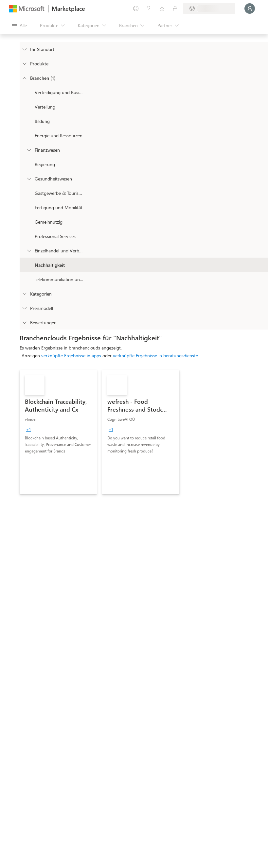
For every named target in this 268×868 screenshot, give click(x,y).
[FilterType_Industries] (24, 78)
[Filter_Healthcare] (29, 179)
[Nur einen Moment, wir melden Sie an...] (250, 9)
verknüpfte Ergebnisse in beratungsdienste (155, 356)
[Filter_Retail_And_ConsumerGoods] (29, 250)
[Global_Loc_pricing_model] (24, 308)
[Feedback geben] (136, 9)
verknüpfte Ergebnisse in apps (71, 356)
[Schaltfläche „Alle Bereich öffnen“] (19, 26)
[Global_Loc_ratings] (24, 322)
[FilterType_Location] (24, 49)
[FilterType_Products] (24, 63)
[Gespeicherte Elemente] (162, 9)
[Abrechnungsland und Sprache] (209, 9)
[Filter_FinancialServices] (29, 150)
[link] (58, 432)
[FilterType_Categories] (24, 294)
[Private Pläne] (175, 9)
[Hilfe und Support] (149, 9)
